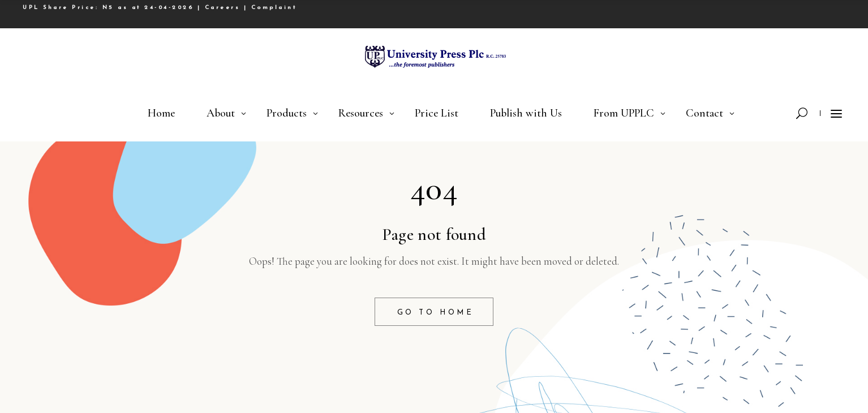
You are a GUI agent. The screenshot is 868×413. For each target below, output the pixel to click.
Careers (223, 8)
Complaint (274, 8)
